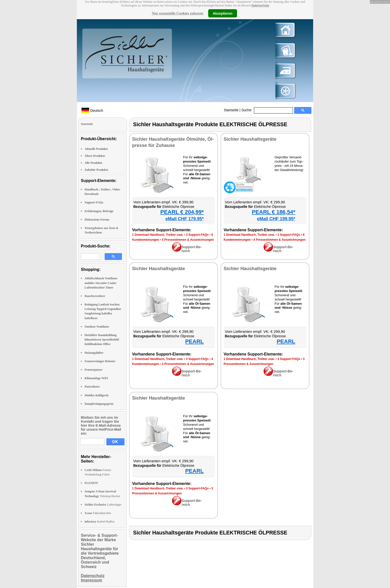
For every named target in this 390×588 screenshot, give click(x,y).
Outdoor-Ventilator (97, 327)
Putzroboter (92, 387)
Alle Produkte (93, 163)
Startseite (231, 110)
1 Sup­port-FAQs (289, 235)
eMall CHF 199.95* (276, 219)
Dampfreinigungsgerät (99, 404)
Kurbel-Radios (99, 522)
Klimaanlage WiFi (96, 378)
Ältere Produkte (95, 156)
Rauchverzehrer (95, 296)
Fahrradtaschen (98, 513)
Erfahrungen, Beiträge (99, 211)
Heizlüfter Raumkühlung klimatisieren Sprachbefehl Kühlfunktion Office (102, 340)
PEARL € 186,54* (274, 212)
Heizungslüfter (94, 353)
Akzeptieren (222, 13)
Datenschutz (260, 5)
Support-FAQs (94, 202)
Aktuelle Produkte (96, 149)
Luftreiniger (103, 505)
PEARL (194, 341)
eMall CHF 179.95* (185, 219)
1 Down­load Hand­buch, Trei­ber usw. (158, 235)
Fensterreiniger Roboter (100, 361)
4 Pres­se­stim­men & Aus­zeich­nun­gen (188, 240)
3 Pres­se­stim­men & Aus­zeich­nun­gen (188, 364)
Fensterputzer (94, 370)
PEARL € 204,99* (182, 212)
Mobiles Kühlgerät (97, 395)
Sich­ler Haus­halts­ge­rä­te (250, 139)
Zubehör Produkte (96, 170)
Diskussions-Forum (97, 220)
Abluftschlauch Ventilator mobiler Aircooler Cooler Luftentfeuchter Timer (101, 283)
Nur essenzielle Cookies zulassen (177, 13)
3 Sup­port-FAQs (197, 235)
